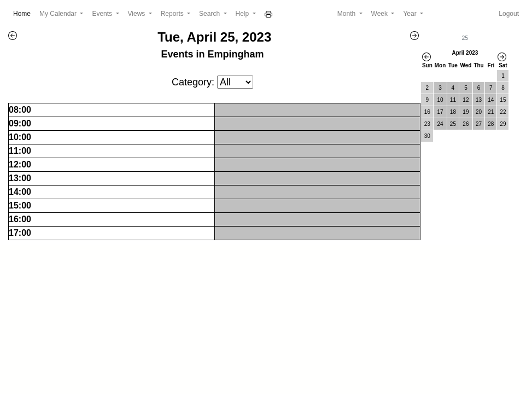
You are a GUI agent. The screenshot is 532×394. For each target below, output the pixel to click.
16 (427, 112)
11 (453, 100)
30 (427, 136)
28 (491, 124)
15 (503, 100)
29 (503, 124)
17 (440, 112)
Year (411, 14)
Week (381, 14)
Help (243, 14)
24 (440, 124)
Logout (509, 14)
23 (427, 124)
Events (103, 14)
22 (503, 112)
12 (466, 100)
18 (453, 112)
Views (138, 14)
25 (453, 124)
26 (466, 124)
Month (347, 14)
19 (466, 112)
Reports (173, 14)
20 (479, 112)
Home (24, 13)
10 (440, 100)
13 (479, 100)
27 (479, 124)
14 (491, 100)
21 (491, 112)
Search (210, 14)
